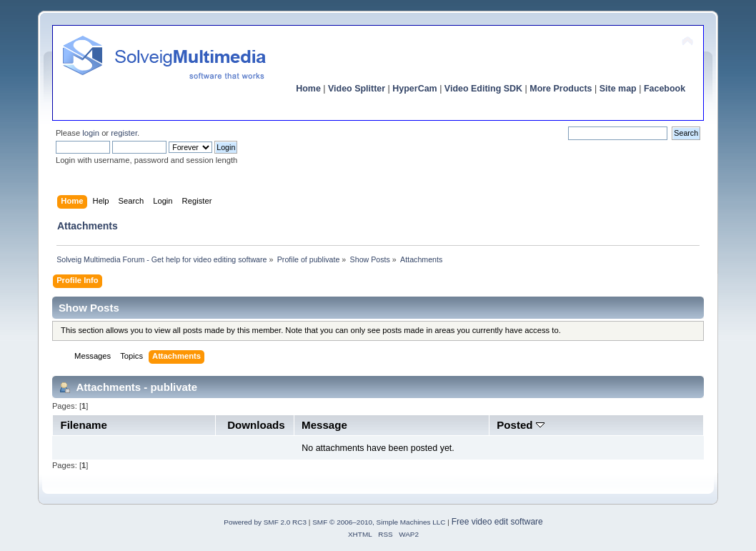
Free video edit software (497, 522)
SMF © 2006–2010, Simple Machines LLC (379, 522)
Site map (618, 89)
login (91, 133)
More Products (561, 89)
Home (308, 89)
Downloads (256, 425)
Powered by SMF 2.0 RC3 (265, 522)
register (124, 133)
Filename (83, 425)
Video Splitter (357, 89)
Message (324, 425)
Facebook (665, 89)
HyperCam (414, 89)
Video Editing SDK (483, 89)
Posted (521, 425)
